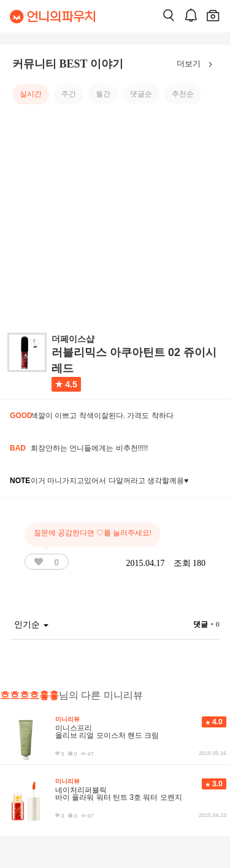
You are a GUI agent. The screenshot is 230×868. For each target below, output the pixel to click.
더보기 (197, 64)
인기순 (31, 625)
